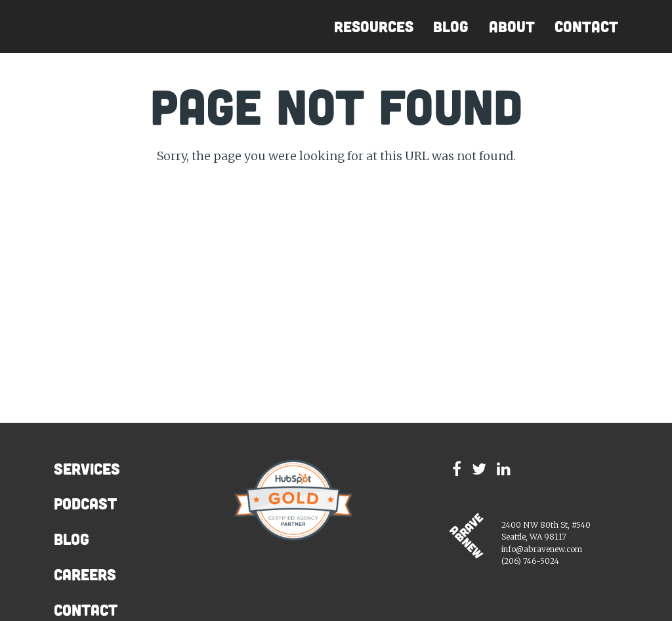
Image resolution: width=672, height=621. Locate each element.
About (512, 27)
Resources (374, 27)
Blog (451, 27)
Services (87, 469)
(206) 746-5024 (530, 561)
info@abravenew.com (542, 549)
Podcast (85, 503)
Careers (85, 574)
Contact (586, 27)
